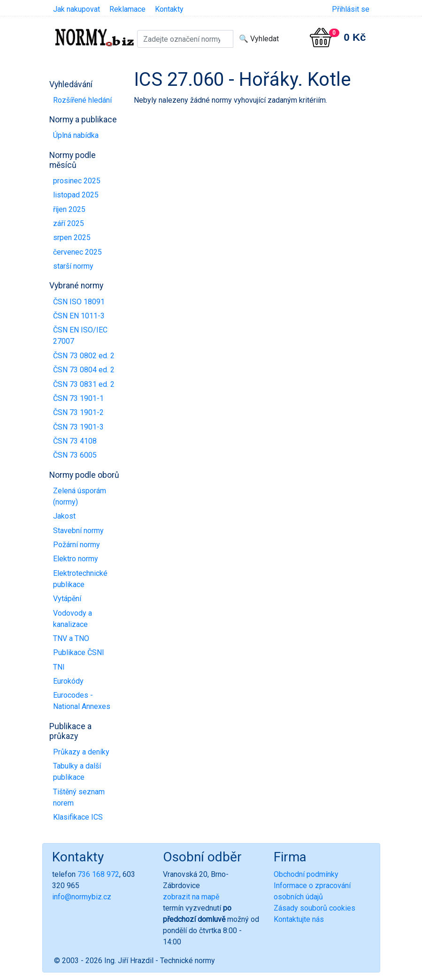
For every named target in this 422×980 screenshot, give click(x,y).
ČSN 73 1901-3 (78, 427)
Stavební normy (78, 531)
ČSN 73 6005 (75, 455)
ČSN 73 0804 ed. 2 (84, 370)
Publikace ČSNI (79, 652)
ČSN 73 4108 (75, 441)
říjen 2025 (69, 209)
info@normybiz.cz (82, 897)
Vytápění (67, 599)
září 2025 (69, 223)
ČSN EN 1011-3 (79, 316)
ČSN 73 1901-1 (78, 398)
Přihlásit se (351, 9)
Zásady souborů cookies (315, 908)
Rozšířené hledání (82, 100)
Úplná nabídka (76, 135)
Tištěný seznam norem (79, 797)
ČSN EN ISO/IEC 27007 (80, 335)
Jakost (64, 516)
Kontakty (169, 9)
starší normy (73, 266)
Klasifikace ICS (78, 817)
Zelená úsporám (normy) (80, 496)
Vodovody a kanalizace (73, 619)
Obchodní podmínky (306, 874)
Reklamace (127, 9)
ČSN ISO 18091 (79, 302)
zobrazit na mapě (191, 897)
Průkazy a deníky (81, 752)
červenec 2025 (77, 252)
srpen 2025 (72, 237)
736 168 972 (98, 874)
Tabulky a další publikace (77, 772)
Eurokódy (68, 681)
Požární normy (77, 545)
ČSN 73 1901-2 (78, 412)
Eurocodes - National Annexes (82, 701)
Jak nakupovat (77, 9)
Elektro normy (76, 559)
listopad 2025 (76, 195)
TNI (59, 667)
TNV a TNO (71, 638)
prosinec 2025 (77, 181)
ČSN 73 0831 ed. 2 (84, 384)
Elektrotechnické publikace (80, 579)
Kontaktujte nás (299, 919)
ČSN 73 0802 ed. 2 (84, 356)
